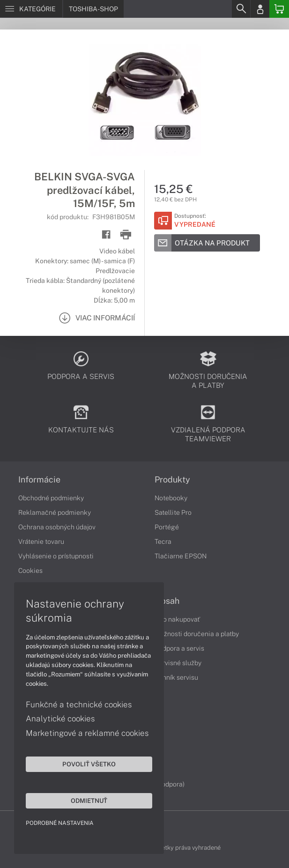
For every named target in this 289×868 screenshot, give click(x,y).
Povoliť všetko (89, 764)
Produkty (172, 480)
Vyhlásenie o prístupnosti (56, 556)
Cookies (30, 571)
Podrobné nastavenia (60, 823)
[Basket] (279, 9)
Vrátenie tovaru (41, 542)
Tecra (163, 542)
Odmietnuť (89, 801)
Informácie (39, 480)
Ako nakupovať (177, 619)
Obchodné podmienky (51, 498)
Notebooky (171, 498)
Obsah (167, 601)
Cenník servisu (176, 677)
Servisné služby (178, 663)
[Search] (241, 9)
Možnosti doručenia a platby (197, 634)
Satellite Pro (173, 512)
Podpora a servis (179, 648)
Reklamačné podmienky (55, 512)
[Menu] (31, 9)
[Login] (260, 9)
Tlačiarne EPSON (181, 556)
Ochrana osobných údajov (57, 527)
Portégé (167, 527)
